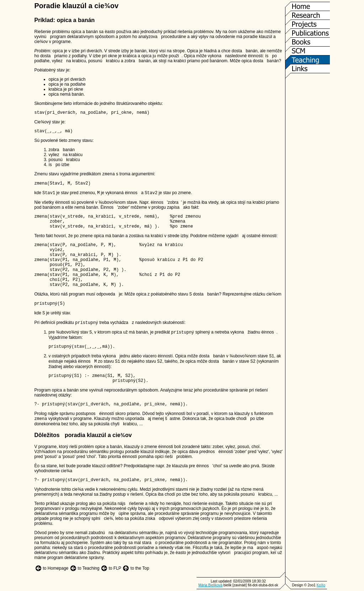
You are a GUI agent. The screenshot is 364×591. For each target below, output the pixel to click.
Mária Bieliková (210, 585)
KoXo (321, 585)
